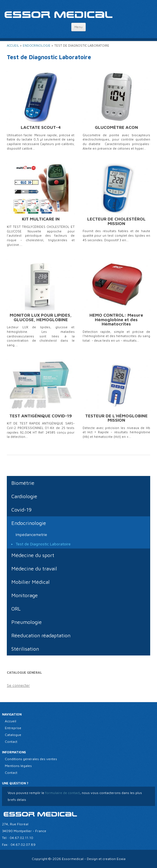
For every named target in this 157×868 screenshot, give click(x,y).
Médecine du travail (34, 569)
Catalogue (13, 735)
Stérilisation (25, 649)
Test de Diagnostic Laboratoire (43, 544)
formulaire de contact (62, 793)
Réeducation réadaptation (41, 635)
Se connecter (18, 685)
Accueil (13, 45)
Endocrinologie (37, 45)
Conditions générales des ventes (31, 759)
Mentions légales (18, 766)
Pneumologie (27, 622)
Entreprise (13, 728)
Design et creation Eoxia (106, 859)
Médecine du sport (33, 555)
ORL (16, 609)
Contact (11, 742)
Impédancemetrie (31, 534)
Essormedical (73, 859)
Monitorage (25, 595)
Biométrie (23, 483)
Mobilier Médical (31, 582)
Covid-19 (21, 510)
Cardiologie (24, 496)
